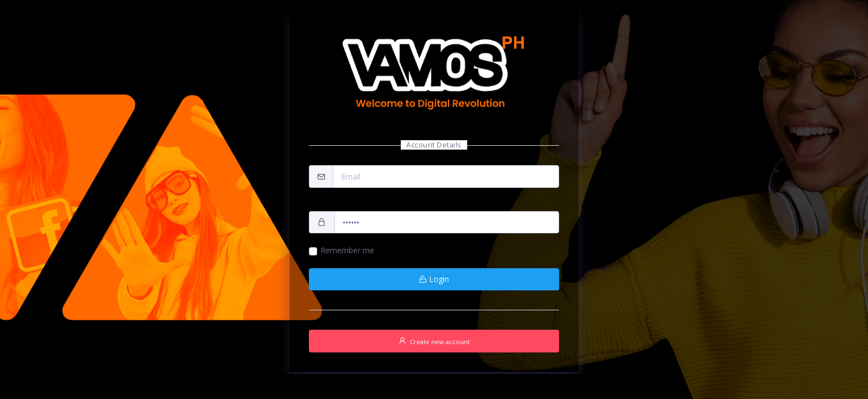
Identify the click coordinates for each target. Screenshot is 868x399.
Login (434, 279)
